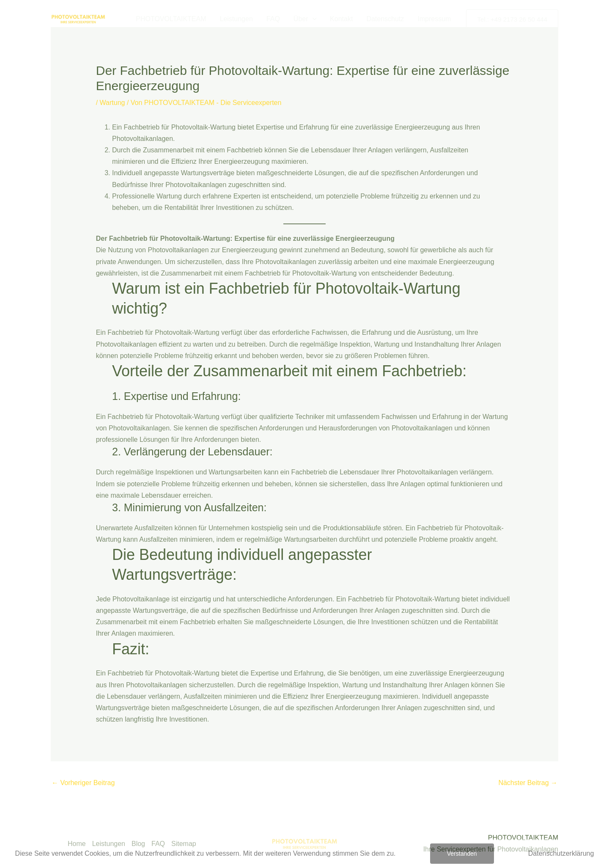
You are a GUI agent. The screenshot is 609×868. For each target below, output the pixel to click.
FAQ (273, 19)
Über (305, 19)
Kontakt (341, 19)
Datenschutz (385, 19)
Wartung (112, 103)
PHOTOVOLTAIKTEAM (171, 19)
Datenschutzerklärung (561, 853)
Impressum (434, 19)
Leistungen (236, 19)
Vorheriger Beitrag (83, 783)
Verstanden (462, 854)
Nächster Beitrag (528, 783)
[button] (313, 19)
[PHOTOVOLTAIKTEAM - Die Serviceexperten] (78, 18)
